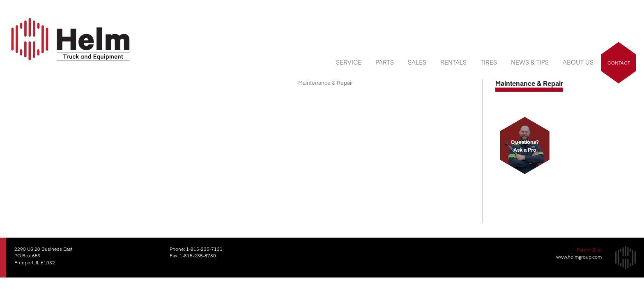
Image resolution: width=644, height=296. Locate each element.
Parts (385, 62)
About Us (578, 62)
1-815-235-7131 (204, 249)
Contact (619, 63)
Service (349, 62)
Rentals (453, 62)
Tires (489, 62)
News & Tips (530, 62)
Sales (417, 62)
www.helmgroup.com (579, 257)
